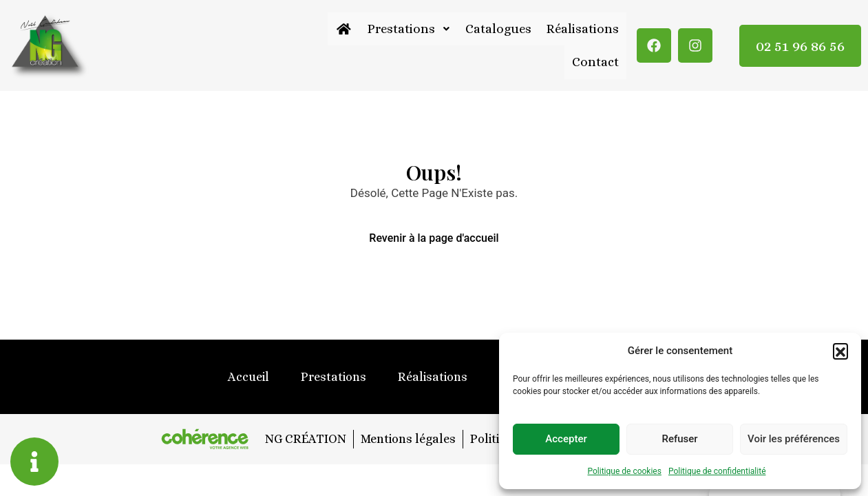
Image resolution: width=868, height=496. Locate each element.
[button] (840, 351)
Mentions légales (407, 439)
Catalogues (498, 29)
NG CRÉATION (304, 439)
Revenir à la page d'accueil (434, 238)
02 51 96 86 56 (800, 46)
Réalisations (582, 29)
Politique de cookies (625, 471)
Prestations (408, 29)
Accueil (248, 377)
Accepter (566, 439)
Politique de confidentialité (717, 471)
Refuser (679, 439)
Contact (596, 62)
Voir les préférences (794, 439)
